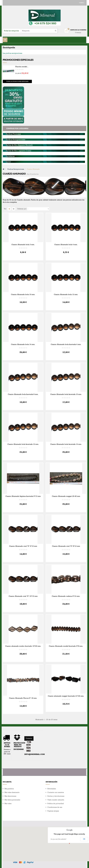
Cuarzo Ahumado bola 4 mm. (66, 245)
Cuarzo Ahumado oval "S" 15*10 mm (23, 596)
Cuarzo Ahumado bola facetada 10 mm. (66, 394)
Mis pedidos (9, 789)
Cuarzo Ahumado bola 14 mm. (23, 344)
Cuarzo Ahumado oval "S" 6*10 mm (23, 546)
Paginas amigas (53, 811)
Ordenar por (22, 209)
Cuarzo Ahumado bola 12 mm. (66, 294)
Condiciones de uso (55, 807)
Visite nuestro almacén (56, 800)
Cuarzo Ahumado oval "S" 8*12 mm (66, 546)
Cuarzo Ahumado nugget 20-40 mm (66, 496)
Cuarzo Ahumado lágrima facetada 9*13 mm (23, 496)
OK (84, 839)
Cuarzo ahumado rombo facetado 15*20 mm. (23, 646)
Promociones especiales (18, 60)
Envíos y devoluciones (56, 796)
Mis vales (8, 804)
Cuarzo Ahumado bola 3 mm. (23, 245)
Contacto (29, 738)
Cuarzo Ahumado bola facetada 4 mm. (66, 344)
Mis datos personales (12, 800)
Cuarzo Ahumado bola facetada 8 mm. (23, 394)
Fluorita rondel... (22, 67)
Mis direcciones (10, 796)
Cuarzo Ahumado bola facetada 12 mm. (23, 444)
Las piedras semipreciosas (12, 53)
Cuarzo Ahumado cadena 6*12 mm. (66, 596)
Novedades (52, 789)
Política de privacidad (56, 804)
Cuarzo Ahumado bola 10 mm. (23, 294)
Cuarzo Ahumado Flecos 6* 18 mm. (23, 698)
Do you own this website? (59, 839)
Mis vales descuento (12, 792)
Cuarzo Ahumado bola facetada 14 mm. (66, 444)
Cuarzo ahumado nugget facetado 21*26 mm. (66, 696)
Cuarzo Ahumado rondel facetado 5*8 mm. (66, 646)
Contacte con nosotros (56, 792)
